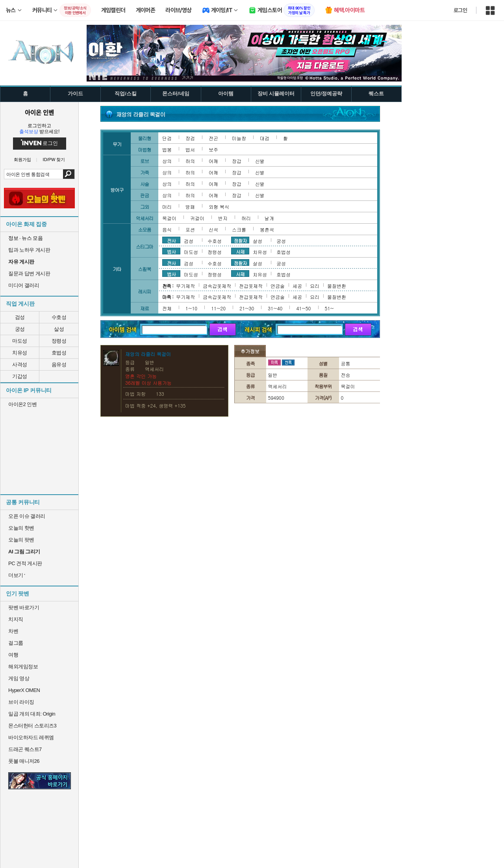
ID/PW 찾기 (54, 160)
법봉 (167, 149)
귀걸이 (197, 218)
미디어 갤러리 (24, 285)
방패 (190, 207)
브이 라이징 (21, 702)
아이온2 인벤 (22, 404)
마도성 (20, 341)
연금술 (278, 286)
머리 (167, 207)
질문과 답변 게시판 (29, 274)
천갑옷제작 (251, 286)
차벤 (13, 631)
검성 (20, 317)
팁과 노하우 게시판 (29, 250)
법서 (190, 149)
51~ (329, 308)
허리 (246, 218)
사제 (240, 251)
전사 (171, 240)
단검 (167, 138)
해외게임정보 (23, 667)
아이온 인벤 (39, 112)
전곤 (213, 138)
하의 (190, 161)
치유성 (20, 353)
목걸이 (169, 218)
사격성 (20, 364)
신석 (213, 229)
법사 (171, 251)
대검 (265, 138)
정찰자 (240, 240)
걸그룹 (16, 643)
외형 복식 (219, 207)
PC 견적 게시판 (25, 563)
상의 (167, 161)
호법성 (59, 353)
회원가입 (22, 160)
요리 (315, 286)
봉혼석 (267, 229)
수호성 (59, 317)
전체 (167, 308)
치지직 (16, 619)
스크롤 (239, 229)
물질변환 (337, 286)
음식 (167, 229)
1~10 (191, 308)
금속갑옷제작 (217, 286)
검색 (69, 174)
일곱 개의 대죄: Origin (32, 714)
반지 (223, 218)
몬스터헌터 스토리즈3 (32, 726)
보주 (213, 149)
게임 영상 (19, 678)
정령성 (59, 341)
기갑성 (20, 376)
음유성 (59, 364)
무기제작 (185, 286)
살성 (59, 329)
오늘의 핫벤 (21, 528)
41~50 (303, 308)
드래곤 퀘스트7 (25, 749)
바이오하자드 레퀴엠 (31, 737)
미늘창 (239, 138)
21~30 (247, 308)
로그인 (460, 10)
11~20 (218, 308)
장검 (190, 138)
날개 (269, 218)
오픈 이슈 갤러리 (27, 516)
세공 (297, 286)
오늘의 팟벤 (21, 540)
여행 (13, 655)
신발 (260, 161)
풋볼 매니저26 (24, 761)
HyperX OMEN (24, 690)
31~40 (275, 308)
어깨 (213, 161)
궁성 (20, 329)
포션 (190, 229)
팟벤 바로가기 (24, 607)
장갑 (237, 161)
